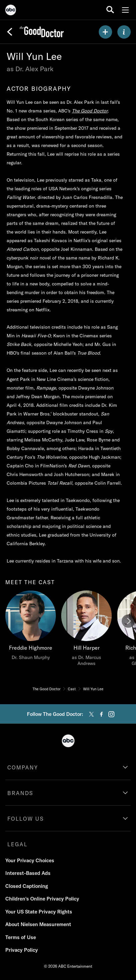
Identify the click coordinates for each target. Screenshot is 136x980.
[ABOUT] (124, 32)
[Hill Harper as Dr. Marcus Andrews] (86, 630)
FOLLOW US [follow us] (26, 819)
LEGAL (17, 844)
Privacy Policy (22, 950)
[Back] (10, 32)
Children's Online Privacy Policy (42, 899)
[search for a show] (110, 10)
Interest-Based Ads (28, 873)
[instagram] (111, 714)
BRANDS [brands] (20, 793)
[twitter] (91, 714)
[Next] (128, 621)
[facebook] (101, 714)
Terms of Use (21, 937)
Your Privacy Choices (30, 860)
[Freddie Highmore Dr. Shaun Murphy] (31, 627)
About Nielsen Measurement (38, 924)
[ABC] (11, 11)
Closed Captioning (27, 886)
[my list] (105, 32)
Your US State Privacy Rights (39, 912)
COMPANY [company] (23, 767)
